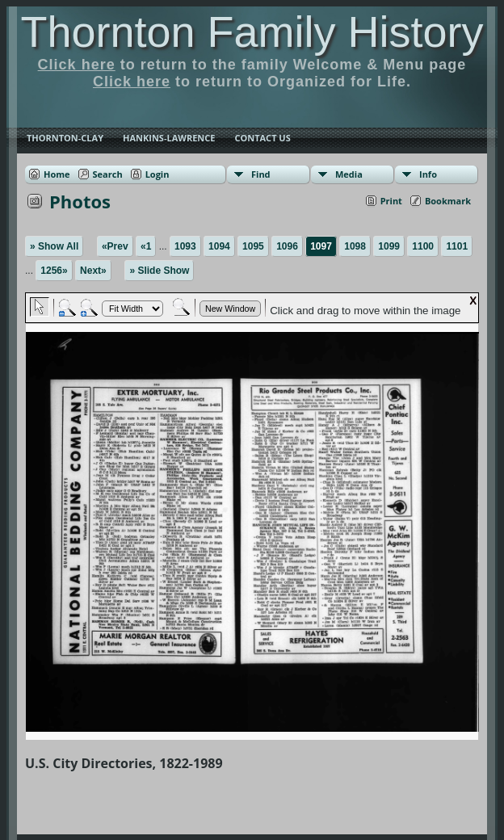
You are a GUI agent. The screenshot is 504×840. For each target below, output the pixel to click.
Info (428, 174)
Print (391, 201)
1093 (185, 246)
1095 (253, 246)
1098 (355, 246)
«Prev (115, 246)
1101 (457, 246)
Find (261, 174)
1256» (54, 271)
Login (157, 174)
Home (57, 174)
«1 (146, 246)
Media (349, 174)
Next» (93, 271)
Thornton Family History (252, 31)
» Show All (54, 246)
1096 (287, 246)
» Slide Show (159, 271)
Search (108, 174)
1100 (423, 246)
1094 (219, 246)
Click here (77, 65)
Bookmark (448, 201)
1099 (389, 246)
